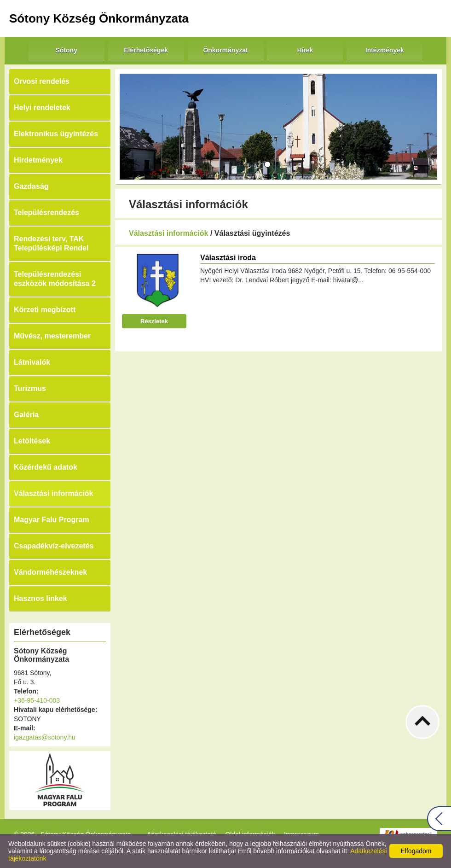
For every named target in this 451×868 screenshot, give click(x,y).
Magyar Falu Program (52, 520)
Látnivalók (32, 362)
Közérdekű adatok (46, 467)
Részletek (154, 321)
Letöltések (32, 441)
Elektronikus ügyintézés (56, 134)
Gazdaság (31, 186)
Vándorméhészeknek (50, 572)
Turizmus (30, 388)
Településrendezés (46, 213)
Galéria (26, 415)
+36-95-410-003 (37, 700)
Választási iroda (228, 258)
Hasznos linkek (40, 598)
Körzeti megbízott (45, 310)
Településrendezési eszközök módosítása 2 (55, 279)
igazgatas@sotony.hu (45, 737)
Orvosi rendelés (42, 81)
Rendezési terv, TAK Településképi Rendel (51, 243)
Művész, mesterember (52, 336)
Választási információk (54, 493)
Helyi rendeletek (42, 108)
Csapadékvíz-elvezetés (54, 546)
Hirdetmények (38, 160)
